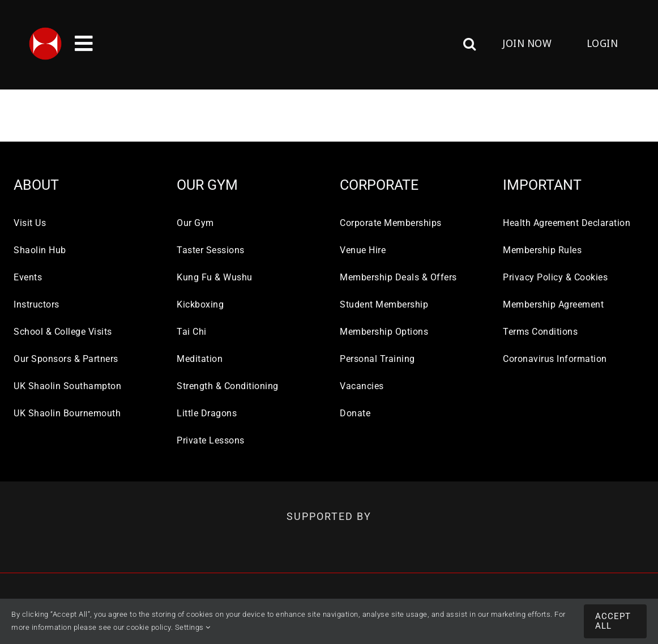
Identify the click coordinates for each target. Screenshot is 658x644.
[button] (405, 44)
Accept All (613, 621)
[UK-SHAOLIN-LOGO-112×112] (45, 31)
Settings (193, 627)
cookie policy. (149, 627)
